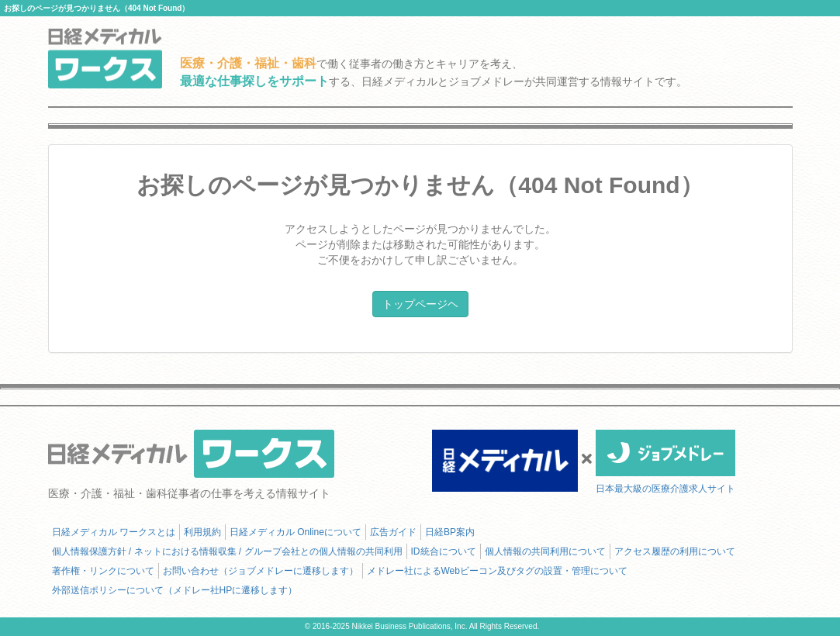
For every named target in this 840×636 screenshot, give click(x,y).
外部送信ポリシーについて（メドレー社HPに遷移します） (175, 590)
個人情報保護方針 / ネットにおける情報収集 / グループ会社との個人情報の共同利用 (227, 551)
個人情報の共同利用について (545, 551)
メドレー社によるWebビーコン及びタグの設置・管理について (497, 571)
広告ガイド (393, 532)
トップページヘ (420, 304)
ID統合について (444, 551)
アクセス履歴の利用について (675, 551)
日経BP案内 (450, 532)
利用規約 (202, 532)
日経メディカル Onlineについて (296, 532)
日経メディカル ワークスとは (114, 532)
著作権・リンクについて (103, 571)
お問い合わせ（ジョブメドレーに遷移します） (261, 571)
